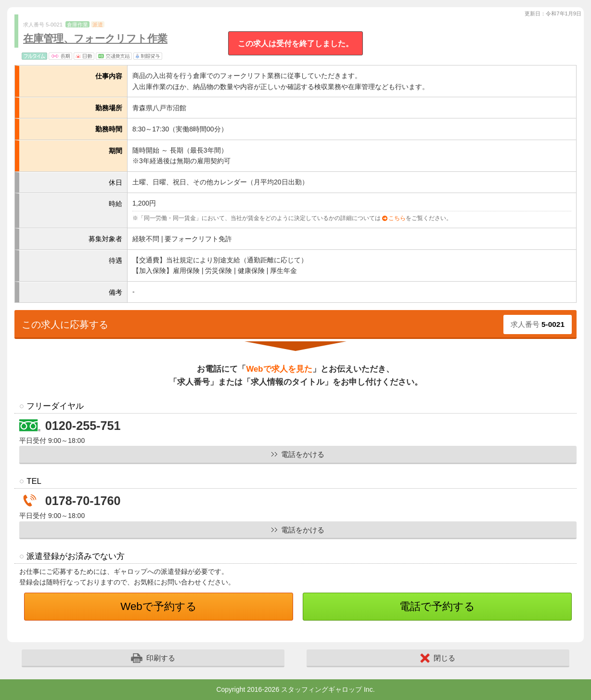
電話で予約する (437, 606)
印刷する (153, 658)
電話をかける (303, 454)
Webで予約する (159, 606)
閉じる (438, 658)
